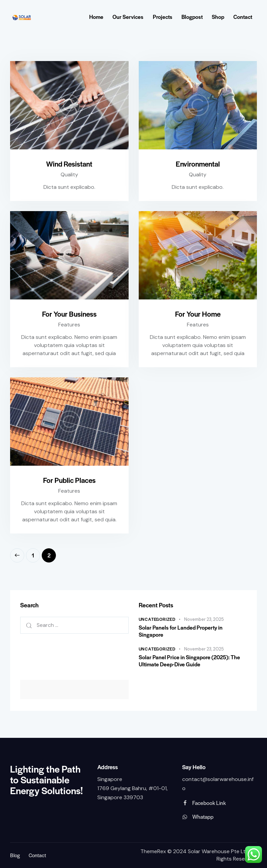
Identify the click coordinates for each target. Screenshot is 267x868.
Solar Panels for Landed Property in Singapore (181, 631)
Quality (69, 175)
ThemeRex (153, 852)
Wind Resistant (69, 164)
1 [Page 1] (36, 554)
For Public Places (69, 480)
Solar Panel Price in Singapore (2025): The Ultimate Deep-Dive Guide (189, 661)
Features (69, 325)
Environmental (198, 164)
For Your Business (69, 314)
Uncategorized (157, 619)
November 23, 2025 (204, 619)
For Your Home (198, 314)
